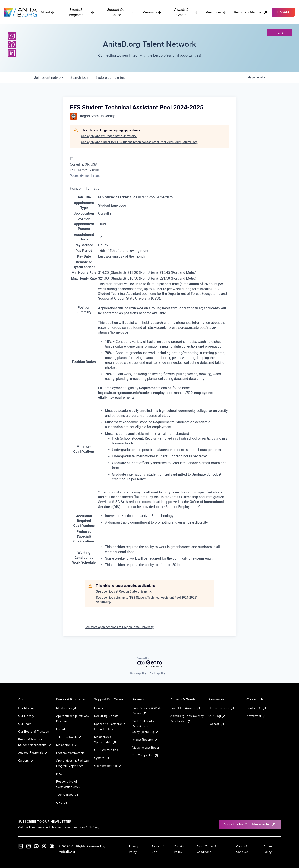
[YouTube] (36, 846)
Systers (102, 758)
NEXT (60, 774)
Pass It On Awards (185, 708)
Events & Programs (82, 12)
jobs (79, 78)
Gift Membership (108, 766)
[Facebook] (12, 44)
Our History (26, 716)
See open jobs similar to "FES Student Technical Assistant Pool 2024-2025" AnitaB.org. (140, 142)
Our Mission (26, 708)
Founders (63, 729)
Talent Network (69, 737)
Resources (216, 12)
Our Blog (217, 716)
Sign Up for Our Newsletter (250, 824)
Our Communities (106, 750)
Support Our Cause (121, 12)
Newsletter (257, 716)
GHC (62, 803)
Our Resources (221, 708)
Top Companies (145, 755)
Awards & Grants (186, 12)
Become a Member (251, 12)
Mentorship (67, 708)
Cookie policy (158, 674)
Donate (99, 708)
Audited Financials (33, 753)
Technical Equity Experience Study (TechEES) (146, 726)
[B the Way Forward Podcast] (52, 846)
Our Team (25, 724)
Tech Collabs (67, 795)
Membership (67, 745)
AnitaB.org (67, 851)
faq (280, 33)
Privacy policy (138, 674)
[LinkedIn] (12, 53)
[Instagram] (12, 36)
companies (110, 78)
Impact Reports (145, 740)
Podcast (216, 724)
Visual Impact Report (146, 748)
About (48, 12)
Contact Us (257, 708)
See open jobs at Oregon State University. (109, 136)
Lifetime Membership (70, 753)
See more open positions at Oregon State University (119, 627)
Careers (26, 760)
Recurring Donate (106, 716)
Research (152, 12)
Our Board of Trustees (34, 732)
